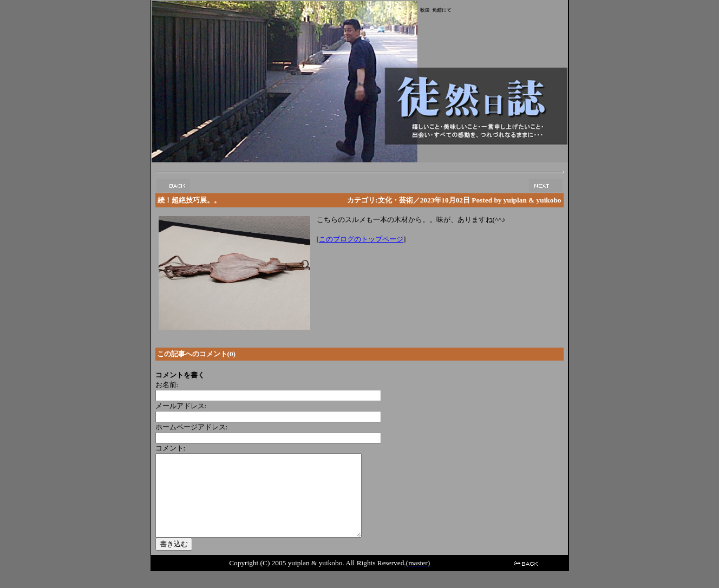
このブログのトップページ (361, 239)
